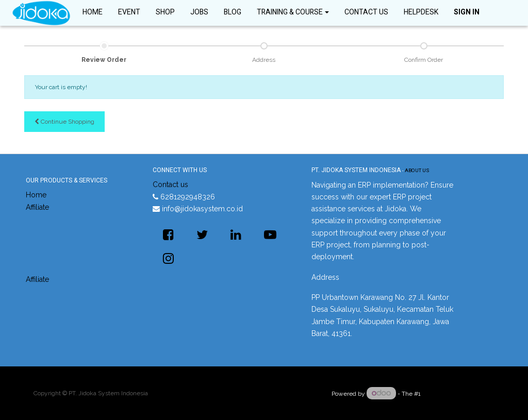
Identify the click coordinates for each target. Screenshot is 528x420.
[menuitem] (93, 13)
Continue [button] (64, 122)
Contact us (170, 184)
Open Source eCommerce (458, 394)
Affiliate (37, 207)
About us (417, 171)
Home (36, 195)
